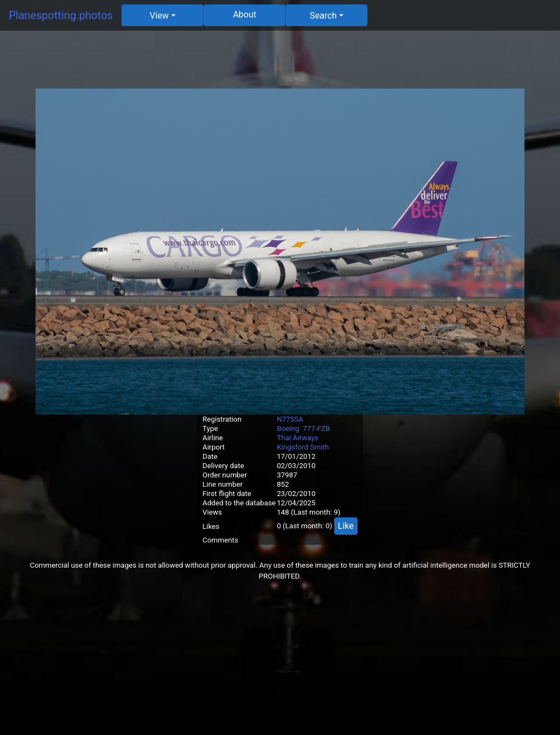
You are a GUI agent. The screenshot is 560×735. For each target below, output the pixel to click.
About (245, 14)
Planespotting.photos (61, 15)
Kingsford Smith (303, 447)
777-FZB (317, 428)
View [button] (159, 16)
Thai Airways (297, 438)
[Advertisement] (280, 64)
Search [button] (323, 16)
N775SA (290, 419)
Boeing (288, 428)
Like (346, 526)
